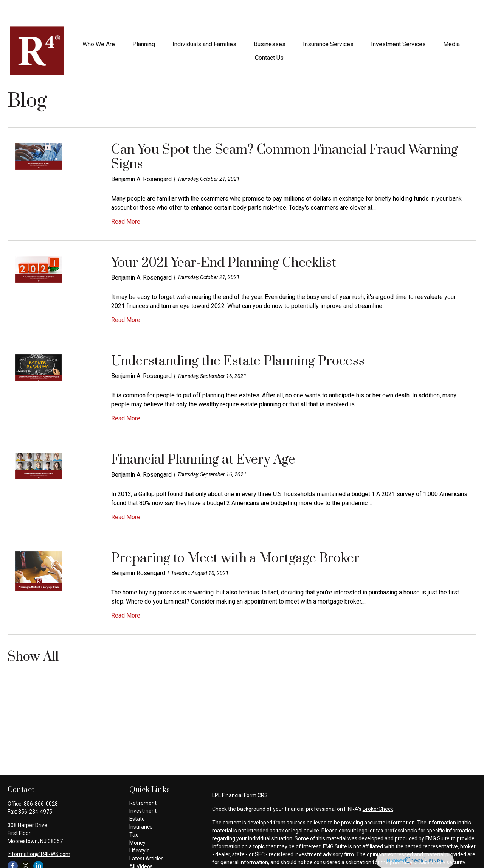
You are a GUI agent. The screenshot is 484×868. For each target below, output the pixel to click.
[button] (99, 21)
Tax (134, 812)
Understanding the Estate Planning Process (238, 339)
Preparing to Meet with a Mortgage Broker (235, 536)
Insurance (141, 804)
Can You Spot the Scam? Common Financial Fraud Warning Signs (285, 134)
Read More (126, 199)
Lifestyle (140, 828)
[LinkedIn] (38, 843)
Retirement (143, 780)
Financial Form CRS (245, 773)
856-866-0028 (41, 781)
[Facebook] (13, 843)
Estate (137, 796)
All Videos (141, 844)
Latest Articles (147, 836)
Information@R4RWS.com (39, 831)
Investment (143, 788)
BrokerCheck (378, 786)
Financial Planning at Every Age (203, 437)
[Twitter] (26, 843)
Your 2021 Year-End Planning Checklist (224, 240)
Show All (33, 635)
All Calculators (146, 852)
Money (137, 820)
